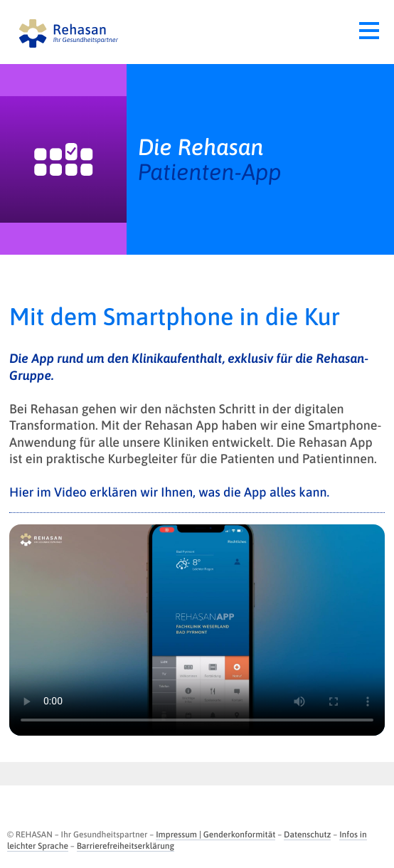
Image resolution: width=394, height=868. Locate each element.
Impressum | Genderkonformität (215, 835)
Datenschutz (307, 835)
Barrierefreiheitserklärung (126, 846)
